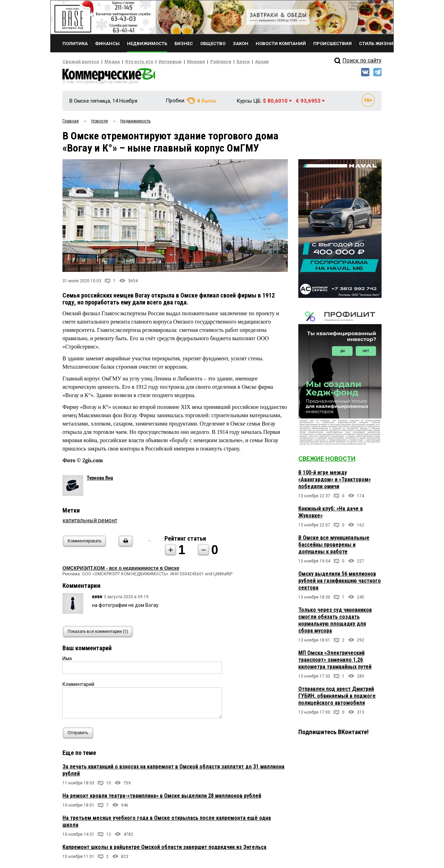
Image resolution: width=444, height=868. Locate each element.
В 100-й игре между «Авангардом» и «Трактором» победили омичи (335, 482)
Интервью (156, 62)
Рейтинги (201, 62)
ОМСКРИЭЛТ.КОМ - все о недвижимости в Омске (121, 570)
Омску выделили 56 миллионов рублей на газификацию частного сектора (340, 583)
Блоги (221, 62)
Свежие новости (327, 461)
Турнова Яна (100, 480)
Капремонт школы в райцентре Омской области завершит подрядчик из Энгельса (164, 849)
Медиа (106, 62)
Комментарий (78, 686)
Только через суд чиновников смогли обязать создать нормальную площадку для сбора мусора (335, 622)
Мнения (179, 62)
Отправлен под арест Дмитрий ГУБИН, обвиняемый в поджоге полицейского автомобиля (337, 698)
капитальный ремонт (90, 522)
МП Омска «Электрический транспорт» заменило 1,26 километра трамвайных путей (335, 662)
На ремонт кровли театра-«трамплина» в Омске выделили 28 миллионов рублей (162, 798)
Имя (67, 661)
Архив (238, 62)
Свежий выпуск (78, 62)
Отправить (80, 735)
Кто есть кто (130, 62)
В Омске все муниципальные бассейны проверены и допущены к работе (334, 547)
